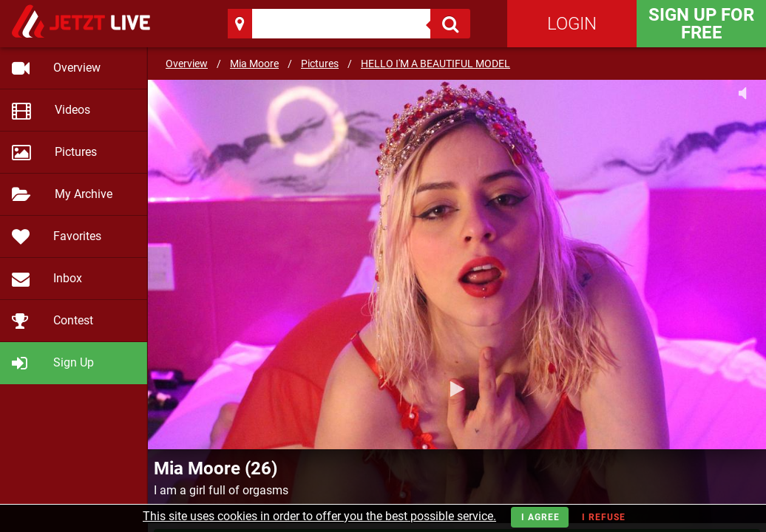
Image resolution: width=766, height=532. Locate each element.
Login (572, 24)
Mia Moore (254, 64)
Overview (187, 64)
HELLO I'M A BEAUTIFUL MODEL (435, 64)
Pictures (320, 64)
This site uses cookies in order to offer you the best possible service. (319, 516)
